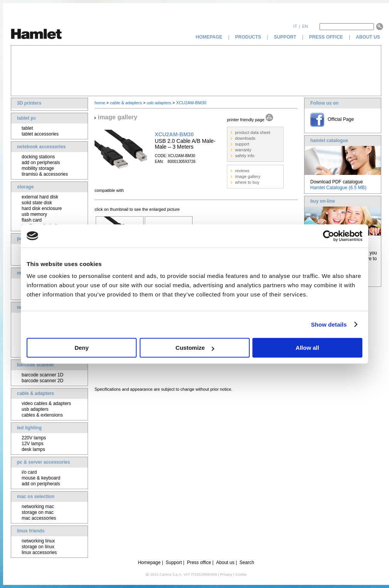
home (100, 103)
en (305, 26)
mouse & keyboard (41, 478)
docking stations (38, 157)
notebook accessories (41, 147)
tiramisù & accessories (45, 174)
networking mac (38, 507)
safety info (245, 156)
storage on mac (38, 512)
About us (225, 563)
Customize (195, 348)
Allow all (307, 348)
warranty (243, 150)
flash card (32, 220)
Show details (329, 325)
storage (25, 187)
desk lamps (33, 449)
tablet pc (26, 118)
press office (326, 37)
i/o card (29, 472)
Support (174, 563)
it (295, 26)
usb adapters (35, 409)
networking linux (38, 541)
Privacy (226, 574)
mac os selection (36, 496)
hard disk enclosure (42, 208)
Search (247, 563)
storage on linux (38, 547)
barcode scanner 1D (42, 375)
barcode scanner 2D (42, 381)
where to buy (247, 182)
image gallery (248, 176)
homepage (209, 37)
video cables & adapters (46, 403)
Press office (199, 563)
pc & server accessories (43, 462)
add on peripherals (41, 163)
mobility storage (38, 168)
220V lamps (34, 438)
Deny (82, 348)
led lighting (29, 428)
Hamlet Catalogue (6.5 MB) (338, 188)
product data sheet (253, 132)
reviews (242, 171)
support (285, 37)
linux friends (31, 531)
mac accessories (39, 518)
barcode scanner (36, 365)
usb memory (34, 214)
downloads (245, 138)
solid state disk (37, 203)
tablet (27, 128)
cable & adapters (36, 393)
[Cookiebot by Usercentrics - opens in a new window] (329, 236)
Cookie (241, 574)
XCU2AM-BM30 (191, 103)
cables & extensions (42, 415)
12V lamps (33, 444)
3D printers (29, 103)
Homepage (149, 563)
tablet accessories (40, 134)
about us (369, 37)
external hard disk (40, 197)
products (248, 37)
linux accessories (39, 552)
